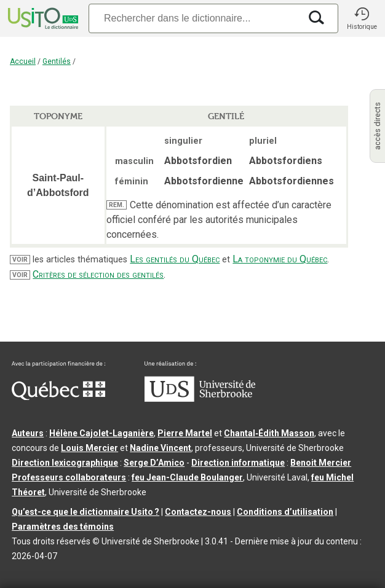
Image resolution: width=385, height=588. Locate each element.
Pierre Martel (185, 433)
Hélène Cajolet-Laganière (101, 433)
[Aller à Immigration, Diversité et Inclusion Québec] (58, 397)
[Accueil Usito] (42, 18)
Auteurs (28, 433)
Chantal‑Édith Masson (269, 433)
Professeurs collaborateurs (69, 477)
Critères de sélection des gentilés (98, 274)
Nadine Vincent (161, 448)
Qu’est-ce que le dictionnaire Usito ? (85, 512)
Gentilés (57, 61)
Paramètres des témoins (63, 527)
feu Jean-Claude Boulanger (187, 477)
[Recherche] (194, 18)
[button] (362, 18)
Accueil (23, 61)
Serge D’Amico (154, 463)
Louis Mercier (89, 448)
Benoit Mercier (321, 463)
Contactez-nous (198, 512)
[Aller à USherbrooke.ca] (200, 399)
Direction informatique (238, 463)
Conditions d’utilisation (285, 512)
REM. (117, 205)
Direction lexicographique (65, 463)
